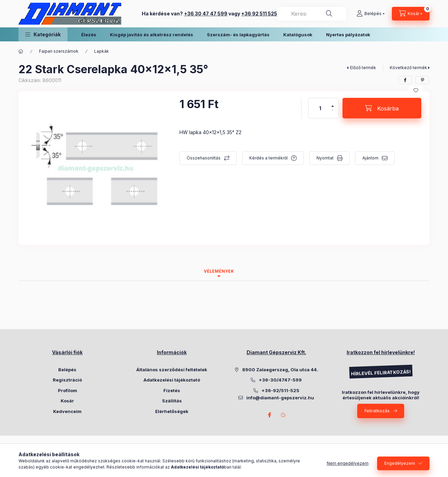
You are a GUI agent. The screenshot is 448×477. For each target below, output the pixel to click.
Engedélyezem (400, 469)
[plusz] (333, 103)
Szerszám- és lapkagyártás (238, 35)
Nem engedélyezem (348, 469)
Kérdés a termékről (269, 158)
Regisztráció (67, 380)
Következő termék (408, 68)
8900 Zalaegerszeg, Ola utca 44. (280, 370)
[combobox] (312, 14)
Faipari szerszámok (59, 51)
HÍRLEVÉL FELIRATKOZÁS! (381, 373)
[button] (43, 34)
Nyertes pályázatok (348, 35)
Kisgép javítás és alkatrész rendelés (152, 35)
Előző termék (363, 68)
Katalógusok (298, 35)
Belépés (67, 370)
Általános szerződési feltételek (172, 370)
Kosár (67, 401)
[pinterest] (422, 80)
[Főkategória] (21, 51)
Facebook (270, 415)
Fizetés (172, 390)
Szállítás (172, 401)
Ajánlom (370, 158)
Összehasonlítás (204, 158)
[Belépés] (371, 14)
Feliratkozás (377, 411)
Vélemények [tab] (219, 271)
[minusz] (333, 113)
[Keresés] (329, 14)
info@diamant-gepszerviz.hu (280, 398)
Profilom (67, 390)
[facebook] (405, 80)
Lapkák (102, 51)
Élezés (89, 35)
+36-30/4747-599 (280, 380)
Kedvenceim (67, 411)
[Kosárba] (382, 108)
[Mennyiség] (320, 108)
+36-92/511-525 (280, 390)
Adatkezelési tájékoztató (172, 380)
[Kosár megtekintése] (411, 14)
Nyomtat (325, 158)
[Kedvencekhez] (416, 90)
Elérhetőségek (172, 411)
